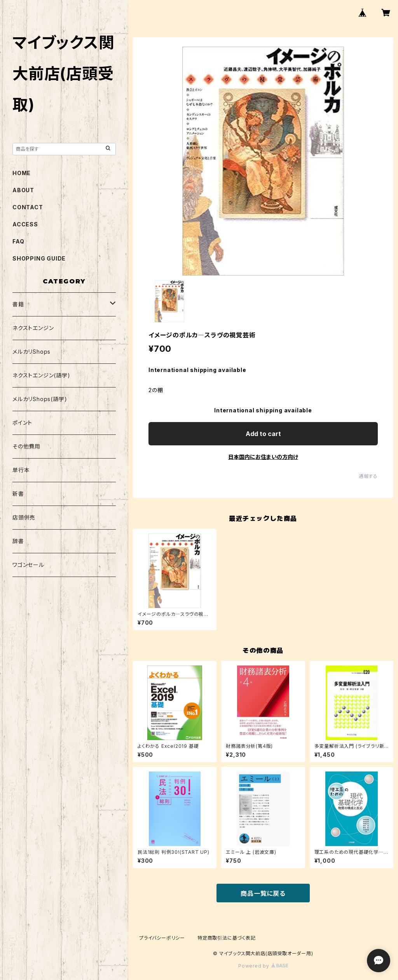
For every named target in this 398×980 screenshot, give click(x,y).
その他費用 (26, 446)
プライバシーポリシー (162, 938)
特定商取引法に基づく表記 (227, 938)
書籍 (18, 304)
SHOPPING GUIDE (39, 258)
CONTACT (28, 207)
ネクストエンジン (33, 328)
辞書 (18, 541)
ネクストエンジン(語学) (41, 375)
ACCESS (25, 224)
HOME (22, 173)
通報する (368, 476)
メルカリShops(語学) (40, 399)
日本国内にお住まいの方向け (263, 457)
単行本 (21, 470)
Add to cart (263, 434)
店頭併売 (24, 517)
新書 (18, 494)
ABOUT (23, 190)
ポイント (22, 423)
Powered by (263, 966)
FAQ (18, 241)
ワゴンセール (28, 565)
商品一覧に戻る (263, 893)
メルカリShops (31, 352)
